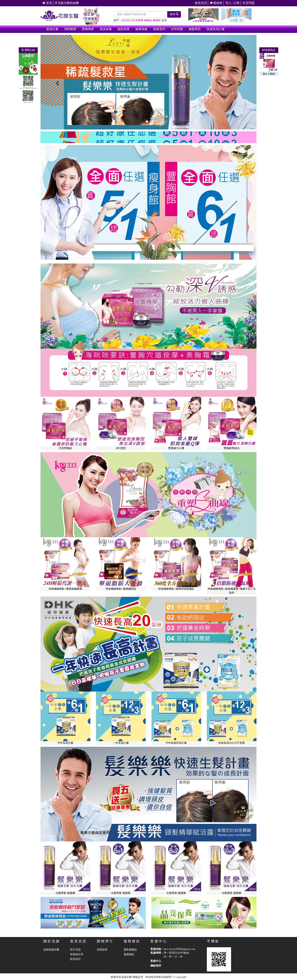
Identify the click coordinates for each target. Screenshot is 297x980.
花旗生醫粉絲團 (67, 3)
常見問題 (249, 3)
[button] (57, 82)
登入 (228, 3)
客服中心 (156, 961)
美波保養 (106, 29)
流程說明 (102, 950)
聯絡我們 (156, 966)
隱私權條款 (130, 950)
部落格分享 (77, 954)
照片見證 (75, 950)
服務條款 (129, 954)
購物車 (216, 3)
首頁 (47, 3)
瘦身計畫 (52, 29)
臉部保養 (123, 29)
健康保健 (141, 29)
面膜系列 (159, 29)
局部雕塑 (70, 29)
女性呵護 (177, 29)
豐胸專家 (88, 29)
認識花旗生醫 (51, 950)
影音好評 (75, 959)
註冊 (237, 3)
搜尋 (174, 14)
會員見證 (201, 3)
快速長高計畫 (216, 29)
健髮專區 (195, 29)
